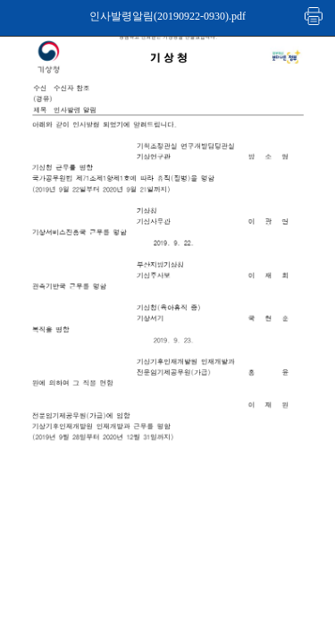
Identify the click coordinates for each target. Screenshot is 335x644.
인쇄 (314, 16)
